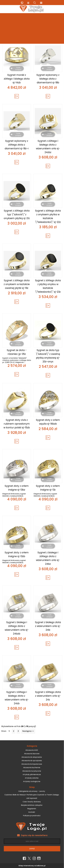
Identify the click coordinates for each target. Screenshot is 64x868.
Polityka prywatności (32, 816)
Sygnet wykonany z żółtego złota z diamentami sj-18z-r (17, 145)
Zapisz (32, 849)
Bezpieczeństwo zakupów (32, 805)
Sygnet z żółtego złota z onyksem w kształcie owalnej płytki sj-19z (17, 284)
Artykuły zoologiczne (32, 781)
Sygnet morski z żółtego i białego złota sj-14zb (17, 79)
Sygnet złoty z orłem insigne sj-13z (48, 488)
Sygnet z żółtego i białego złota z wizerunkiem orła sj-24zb (17, 698)
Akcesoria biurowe (32, 754)
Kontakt (32, 812)
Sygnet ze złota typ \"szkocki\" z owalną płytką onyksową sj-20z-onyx (48, 356)
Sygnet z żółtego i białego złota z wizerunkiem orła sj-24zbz (48, 147)
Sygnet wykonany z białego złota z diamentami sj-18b (48, 79)
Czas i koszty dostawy (32, 802)
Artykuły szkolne (32, 778)
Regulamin (32, 809)
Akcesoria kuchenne (32, 768)
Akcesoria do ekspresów (32, 757)
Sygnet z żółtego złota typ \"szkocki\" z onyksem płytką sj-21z (17, 214)
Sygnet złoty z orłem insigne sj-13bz (17, 488)
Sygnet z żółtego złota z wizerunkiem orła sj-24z (48, 696)
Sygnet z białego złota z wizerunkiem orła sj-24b (48, 626)
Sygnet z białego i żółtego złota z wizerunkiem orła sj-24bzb (17, 628)
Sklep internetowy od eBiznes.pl (32, 866)
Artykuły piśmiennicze (32, 774)
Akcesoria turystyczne (32, 771)
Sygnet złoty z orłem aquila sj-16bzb (48, 422)
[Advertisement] (32, 29)
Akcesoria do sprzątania (32, 761)
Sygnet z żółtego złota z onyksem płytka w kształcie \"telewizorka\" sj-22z (48, 216)
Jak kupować (32, 798)
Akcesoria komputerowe (32, 764)
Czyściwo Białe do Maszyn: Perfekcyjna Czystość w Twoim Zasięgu (32, 795)
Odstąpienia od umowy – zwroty (32, 791)
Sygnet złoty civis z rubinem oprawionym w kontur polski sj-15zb (17, 424)
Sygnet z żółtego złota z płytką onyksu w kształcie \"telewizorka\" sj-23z (48, 286)
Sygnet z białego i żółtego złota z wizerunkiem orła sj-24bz (48, 558)
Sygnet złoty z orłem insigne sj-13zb (17, 554)
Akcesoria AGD (32, 750)
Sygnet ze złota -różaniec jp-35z (17, 352)
